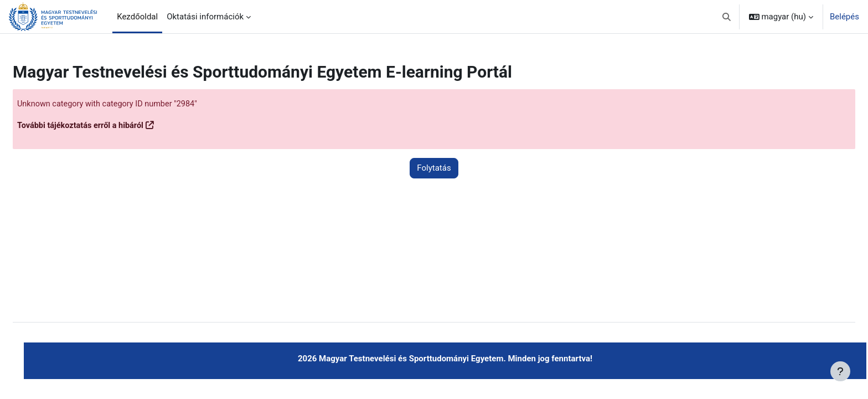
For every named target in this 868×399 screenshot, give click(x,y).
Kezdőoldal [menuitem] (137, 17)
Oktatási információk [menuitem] (205, 17)
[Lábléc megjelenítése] (840, 371)
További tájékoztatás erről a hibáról (109, 126)
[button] (727, 17)
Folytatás (434, 168)
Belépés (844, 17)
